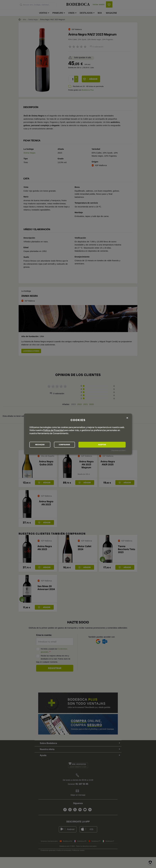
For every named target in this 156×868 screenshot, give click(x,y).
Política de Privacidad (53, 430)
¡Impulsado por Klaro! (118, 451)
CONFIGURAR (78, 445)
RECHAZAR (44, 445)
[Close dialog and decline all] (127, 417)
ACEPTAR (111, 445)
